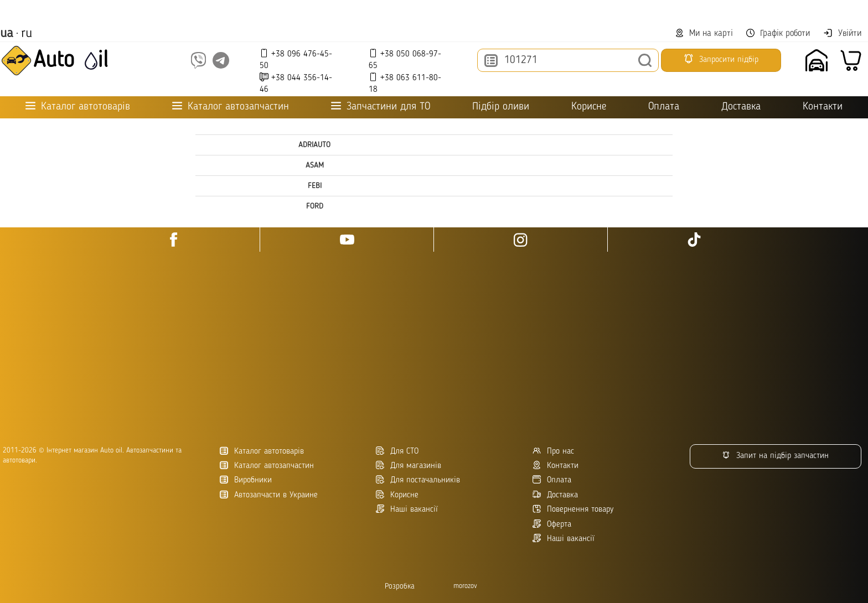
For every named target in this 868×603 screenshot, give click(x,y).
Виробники (246, 480)
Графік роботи (778, 33)
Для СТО (397, 451)
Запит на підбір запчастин (775, 456)
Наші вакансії (564, 539)
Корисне (589, 107)
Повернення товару (573, 509)
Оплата (664, 107)
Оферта (552, 524)
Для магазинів (409, 466)
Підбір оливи (501, 107)
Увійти (842, 33)
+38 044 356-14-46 (296, 83)
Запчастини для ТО (381, 106)
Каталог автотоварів (262, 451)
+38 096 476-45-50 (296, 59)
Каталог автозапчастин (267, 466)
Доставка (741, 107)
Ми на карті (704, 33)
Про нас (553, 451)
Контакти (823, 107)
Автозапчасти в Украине (269, 495)
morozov (465, 586)
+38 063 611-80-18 (405, 83)
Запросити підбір (721, 59)
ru (27, 34)
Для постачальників (418, 480)
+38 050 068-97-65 (405, 59)
